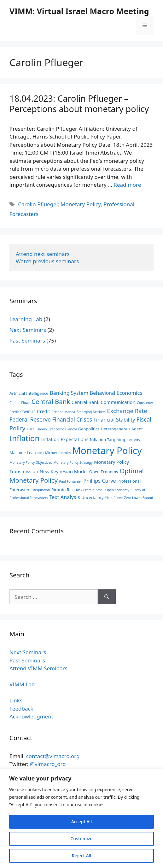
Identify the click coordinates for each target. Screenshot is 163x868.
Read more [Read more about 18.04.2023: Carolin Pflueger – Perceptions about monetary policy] (127, 185)
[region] (81, 818)
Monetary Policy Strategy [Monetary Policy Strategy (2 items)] (73, 462)
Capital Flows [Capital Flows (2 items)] (20, 403)
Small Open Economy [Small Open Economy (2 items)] (113, 490)
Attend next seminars (43, 254)
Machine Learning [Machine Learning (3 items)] (27, 452)
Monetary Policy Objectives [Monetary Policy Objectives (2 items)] (31, 462)
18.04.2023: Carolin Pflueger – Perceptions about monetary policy (79, 103)
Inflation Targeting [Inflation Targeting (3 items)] (108, 440)
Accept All (81, 822)
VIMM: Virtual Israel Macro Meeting (79, 11)
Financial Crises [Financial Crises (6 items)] (72, 419)
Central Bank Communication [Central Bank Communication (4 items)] (104, 402)
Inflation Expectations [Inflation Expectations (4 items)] (65, 439)
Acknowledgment (31, 716)
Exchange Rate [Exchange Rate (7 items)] (127, 411)
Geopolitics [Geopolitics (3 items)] (89, 429)
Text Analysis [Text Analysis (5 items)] (64, 497)
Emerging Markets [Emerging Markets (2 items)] (91, 412)
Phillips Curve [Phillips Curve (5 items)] (100, 481)
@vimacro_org (48, 764)
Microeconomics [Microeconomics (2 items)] (58, 453)
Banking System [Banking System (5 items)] (69, 393)
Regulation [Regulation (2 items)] (41, 490)
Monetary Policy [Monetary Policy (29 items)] (107, 451)
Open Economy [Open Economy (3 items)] (104, 472)
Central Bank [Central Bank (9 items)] (51, 401)
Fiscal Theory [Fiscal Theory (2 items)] (37, 429)
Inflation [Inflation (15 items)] (24, 438)
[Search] (107, 597)
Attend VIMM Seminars (38, 668)
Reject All (81, 856)
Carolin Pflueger (38, 204)
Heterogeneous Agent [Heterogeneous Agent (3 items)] (122, 429)
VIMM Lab (22, 684)
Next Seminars (28, 330)
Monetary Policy (81, 204)
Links (16, 700)
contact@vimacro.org (53, 756)
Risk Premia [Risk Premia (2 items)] (85, 490)
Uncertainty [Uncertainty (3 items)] (93, 497)
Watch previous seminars (47, 261)
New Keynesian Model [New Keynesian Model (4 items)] (64, 471)
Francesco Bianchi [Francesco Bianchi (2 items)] (63, 429)
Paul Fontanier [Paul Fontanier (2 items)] (70, 481)
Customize (81, 839)
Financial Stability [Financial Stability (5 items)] (114, 420)
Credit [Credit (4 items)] (44, 411)
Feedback (21, 709)
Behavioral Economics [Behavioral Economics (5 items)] (116, 393)
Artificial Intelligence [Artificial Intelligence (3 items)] (29, 393)
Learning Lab (26, 319)
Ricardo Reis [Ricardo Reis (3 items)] (63, 490)
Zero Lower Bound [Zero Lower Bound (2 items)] (138, 498)
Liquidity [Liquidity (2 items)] (134, 440)
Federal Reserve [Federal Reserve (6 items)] (30, 419)
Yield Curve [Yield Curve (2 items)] (114, 498)
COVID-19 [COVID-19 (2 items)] (28, 412)
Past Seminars (27, 340)
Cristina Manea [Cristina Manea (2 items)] (63, 412)
